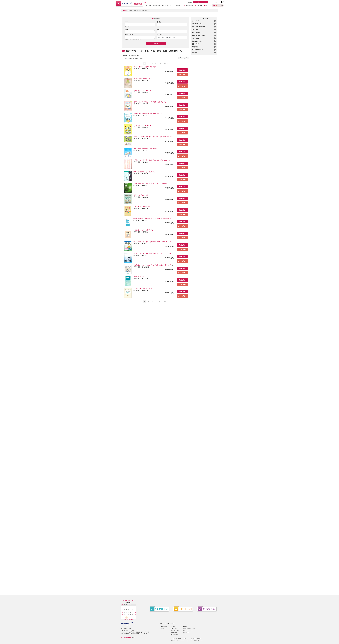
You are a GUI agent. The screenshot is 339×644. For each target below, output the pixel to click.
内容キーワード (129, 35)
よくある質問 (177, 5)
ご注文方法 (148, 5)
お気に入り (198, 5)
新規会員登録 (188, 5)
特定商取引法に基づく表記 (189, 629)
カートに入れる (182, 75)
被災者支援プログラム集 (141, 195)
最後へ (166, 63)
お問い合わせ (186, 633)
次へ (160, 63)
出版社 (127, 29)
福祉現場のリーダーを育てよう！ (144, 90)
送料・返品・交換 (167, 5)
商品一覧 (130, 11)
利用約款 (185, 627)
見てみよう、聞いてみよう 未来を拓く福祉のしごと (150, 102)
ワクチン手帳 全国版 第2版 (143, 79)
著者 (158, 29)
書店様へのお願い (175, 635)
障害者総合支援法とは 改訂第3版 (144, 172)
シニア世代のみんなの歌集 (142, 207)
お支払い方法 (156, 5)
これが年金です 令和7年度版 (142, 125)
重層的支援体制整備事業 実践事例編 (145, 149)
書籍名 (159, 22)
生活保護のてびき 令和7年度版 (143, 230)
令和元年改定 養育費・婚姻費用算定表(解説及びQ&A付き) (152, 160)
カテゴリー (160, 35)
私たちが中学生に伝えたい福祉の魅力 (145, 67)
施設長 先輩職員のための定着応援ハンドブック (148, 113)
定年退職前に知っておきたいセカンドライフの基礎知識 (150, 183)
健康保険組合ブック (140, 277)
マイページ (163, 629)
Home (126, 11)
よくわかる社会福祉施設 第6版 (143, 288)
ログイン (208, 5)
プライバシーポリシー (188, 631)
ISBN (126, 22)
